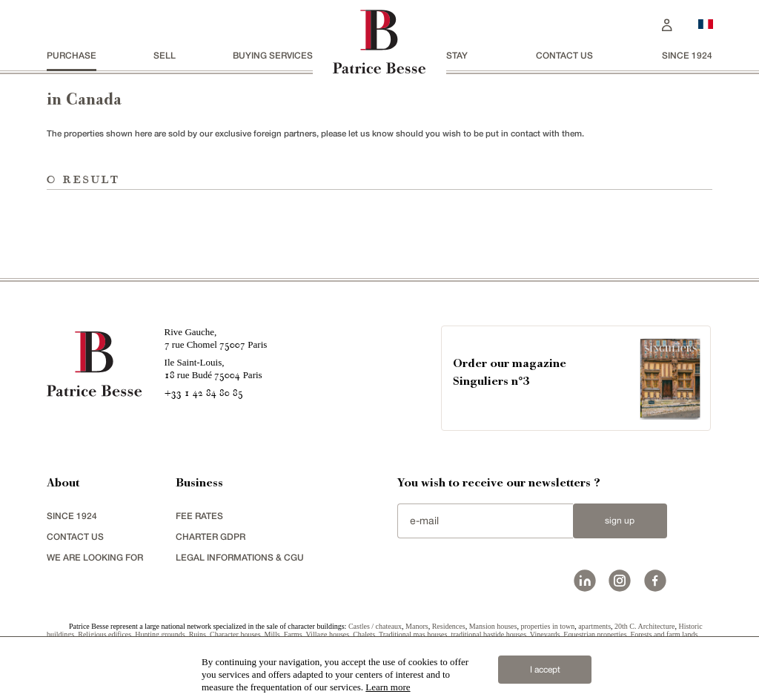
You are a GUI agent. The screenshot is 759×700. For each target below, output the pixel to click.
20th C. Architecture (644, 626)
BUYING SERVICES (273, 55)
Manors (417, 626)
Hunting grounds (160, 634)
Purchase (72, 55)
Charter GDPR (211, 536)
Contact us (564, 55)
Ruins (198, 634)
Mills (272, 634)
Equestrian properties (595, 634)
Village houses (328, 634)
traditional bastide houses (488, 634)
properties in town (547, 626)
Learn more (388, 687)
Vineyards (545, 634)
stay (457, 55)
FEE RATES (199, 516)
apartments (594, 626)
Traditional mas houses (413, 634)
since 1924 (687, 55)
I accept (545, 670)
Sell (165, 55)
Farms (293, 634)
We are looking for (95, 557)
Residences (449, 626)
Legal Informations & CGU (240, 557)
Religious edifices (105, 634)
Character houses (235, 634)
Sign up (620, 521)
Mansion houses (493, 626)
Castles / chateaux (375, 626)
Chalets (364, 634)
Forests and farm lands (664, 634)
